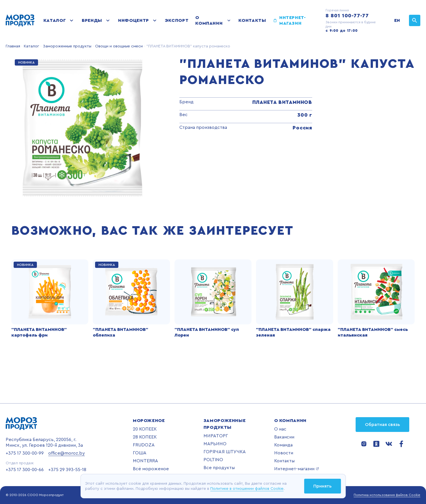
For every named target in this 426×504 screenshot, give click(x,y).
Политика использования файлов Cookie (387, 495)
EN (397, 20)
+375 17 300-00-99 (25, 453)
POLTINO (213, 460)
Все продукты (219, 468)
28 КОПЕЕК (145, 437)
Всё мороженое (151, 469)
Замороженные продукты (67, 46)
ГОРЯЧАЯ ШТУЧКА (225, 452)
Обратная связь (382, 425)
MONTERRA (145, 461)
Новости (284, 453)
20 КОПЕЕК (145, 429)
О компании (209, 20)
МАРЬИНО (215, 444)
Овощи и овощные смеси (118, 46)
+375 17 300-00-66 (25, 470)
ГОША (140, 453)
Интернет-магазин (293, 20)
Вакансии (284, 437)
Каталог (55, 20)
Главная (13, 46)
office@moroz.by (67, 453)
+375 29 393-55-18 (67, 470)
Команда (283, 445)
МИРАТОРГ (216, 436)
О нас (280, 429)
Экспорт (177, 20)
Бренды (92, 20)
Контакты (252, 20)
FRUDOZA (144, 445)
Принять (322, 486)
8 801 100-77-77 (347, 16)
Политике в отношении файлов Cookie (247, 489)
